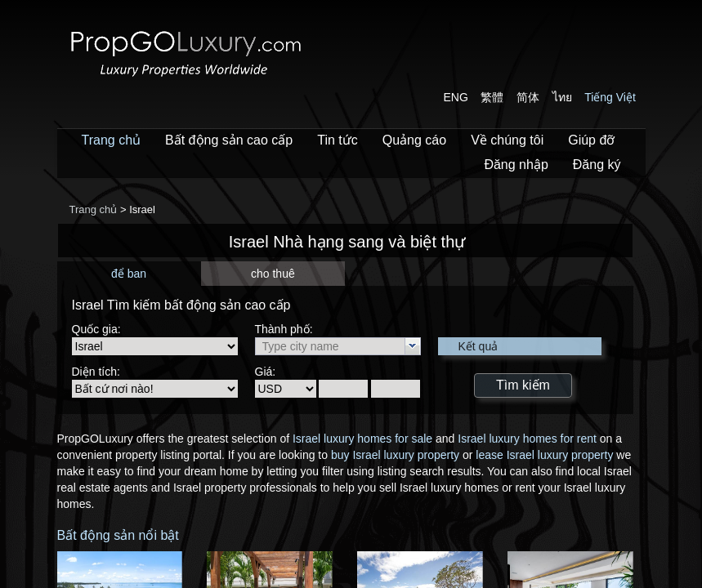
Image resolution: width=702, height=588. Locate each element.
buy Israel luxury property (395, 455)
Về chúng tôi (507, 140)
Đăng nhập (516, 165)
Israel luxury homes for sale (362, 439)
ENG (456, 97)
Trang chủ (112, 140)
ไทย (562, 97)
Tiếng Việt (610, 97)
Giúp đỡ (591, 140)
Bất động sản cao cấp (229, 140)
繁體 (492, 97)
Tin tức (338, 140)
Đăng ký (597, 165)
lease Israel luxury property (544, 455)
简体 (528, 97)
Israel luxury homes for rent (527, 439)
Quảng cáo (414, 140)
